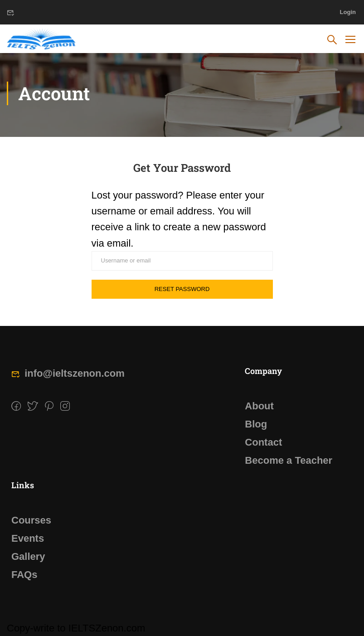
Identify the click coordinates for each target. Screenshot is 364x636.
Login (348, 12)
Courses (31, 520)
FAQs (24, 575)
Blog (256, 424)
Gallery (28, 556)
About (259, 406)
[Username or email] (182, 261)
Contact (263, 442)
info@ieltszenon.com (68, 373)
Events (28, 538)
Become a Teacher (289, 460)
